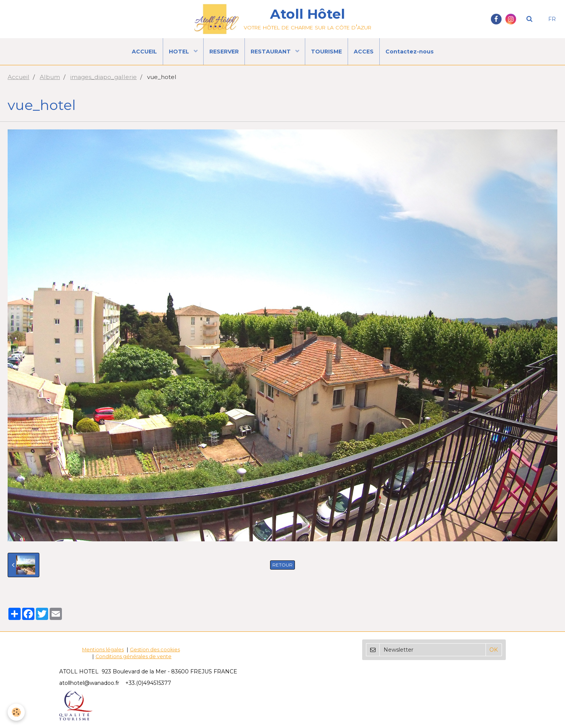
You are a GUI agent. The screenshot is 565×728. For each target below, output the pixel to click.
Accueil (19, 77)
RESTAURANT (271, 52)
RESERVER (224, 52)
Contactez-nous (410, 52)
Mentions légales (103, 650)
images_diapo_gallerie (104, 77)
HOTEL (180, 52)
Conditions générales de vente (134, 656)
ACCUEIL (144, 52)
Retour (282, 565)
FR (552, 19)
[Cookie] (16, 712)
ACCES (364, 52)
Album (50, 77)
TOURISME (326, 52)
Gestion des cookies (155, 650)
